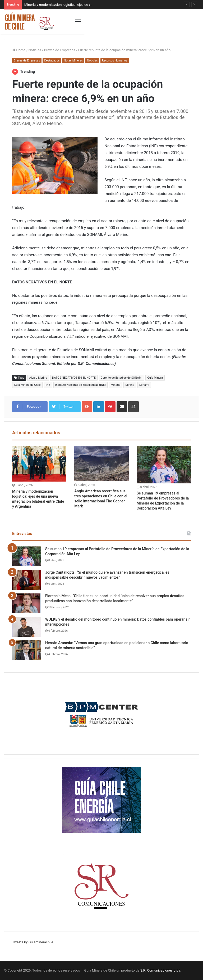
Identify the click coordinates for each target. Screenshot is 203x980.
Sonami (144, 385)
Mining (130, 385)
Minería (116, 385)
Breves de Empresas (60, 50)
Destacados (52, 61)
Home (19, 50)
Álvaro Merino (38, 378)
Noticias (35, 50)
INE (48, 385)
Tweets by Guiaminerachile (33, 942)
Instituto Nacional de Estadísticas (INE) (80, 385)
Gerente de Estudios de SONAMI (122, 378)
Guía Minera (155, 378)
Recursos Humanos (115, 61)
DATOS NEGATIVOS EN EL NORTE (74, 378)
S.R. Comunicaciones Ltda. (161, 970)
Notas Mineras (73, 61)
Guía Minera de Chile (27, 385)
